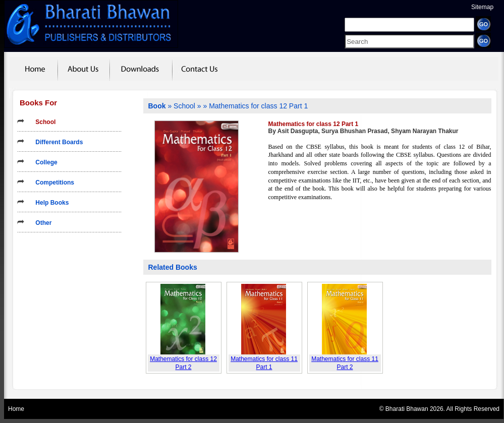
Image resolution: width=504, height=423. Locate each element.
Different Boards (56, 142)
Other (40, 223)
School (42, 122)
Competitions (51, 183)
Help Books (49, 203)
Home (16, 409)
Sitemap (482, 7)
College (43, 162)
